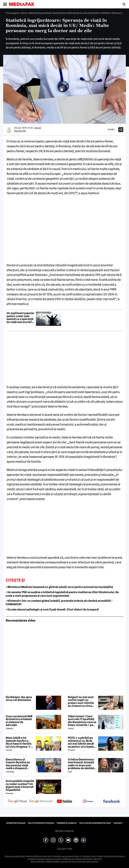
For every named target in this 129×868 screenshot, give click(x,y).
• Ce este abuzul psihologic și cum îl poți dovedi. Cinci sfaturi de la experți (52, 610)
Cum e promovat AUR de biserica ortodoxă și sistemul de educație (19, 721)
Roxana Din (20, 131)
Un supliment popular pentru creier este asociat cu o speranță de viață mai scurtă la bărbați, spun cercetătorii (20, 318)
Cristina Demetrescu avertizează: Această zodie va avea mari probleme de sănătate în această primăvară (82, 764)
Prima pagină (12, 13)
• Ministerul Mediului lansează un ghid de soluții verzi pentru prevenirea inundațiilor (60, 587)
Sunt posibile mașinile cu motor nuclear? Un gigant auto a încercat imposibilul (20, 785)
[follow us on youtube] (64, 802)
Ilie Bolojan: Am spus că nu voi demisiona (19, 699)
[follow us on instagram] (88, 802)
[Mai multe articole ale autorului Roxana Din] (9, 130)
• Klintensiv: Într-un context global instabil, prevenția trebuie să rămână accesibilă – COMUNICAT (59, 603)
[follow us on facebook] (112, 802)
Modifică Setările (64, 831)
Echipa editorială (16, 823)
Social (24, 13)
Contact (118, 823)
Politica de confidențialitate (95, 823)
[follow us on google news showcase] (41, 802)
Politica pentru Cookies (41, 823)
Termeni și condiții (67, 823)
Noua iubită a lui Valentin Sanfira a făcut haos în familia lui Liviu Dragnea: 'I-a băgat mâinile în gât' (19, 742)
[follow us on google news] (17, 802)
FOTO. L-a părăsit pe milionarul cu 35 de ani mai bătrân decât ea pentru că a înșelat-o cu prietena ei (82, 742)
